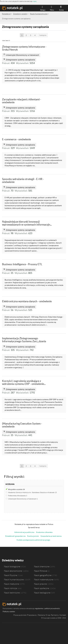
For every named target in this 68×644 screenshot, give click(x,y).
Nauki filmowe (41, 571)
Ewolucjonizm (33, 536)
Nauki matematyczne (44, 579)
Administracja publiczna (24, 532)
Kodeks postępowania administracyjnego (33, 540)
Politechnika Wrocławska (18, 496)
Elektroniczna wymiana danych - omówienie (27, 301)
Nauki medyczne (11, 584)
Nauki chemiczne (42, 566)
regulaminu (39, 608)
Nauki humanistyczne (14, 579)
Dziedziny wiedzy (13, 560)
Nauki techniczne (12, 593)
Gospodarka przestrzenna (51, 536)
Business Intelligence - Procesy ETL (22, 264)
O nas (48, 615)
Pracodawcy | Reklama (36, 615)
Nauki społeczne (42, 588)
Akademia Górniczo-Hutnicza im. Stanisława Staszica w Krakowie (32, 493)
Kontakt (63, 615)
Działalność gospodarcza (15, 536)
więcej (34, 1)
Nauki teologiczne (42, 593)
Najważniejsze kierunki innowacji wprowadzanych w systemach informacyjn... (27, 223)
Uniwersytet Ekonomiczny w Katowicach (23, 499)
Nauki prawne (40, 584)
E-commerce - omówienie (16, 139)
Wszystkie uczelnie (16, 489)
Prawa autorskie (20, 615)
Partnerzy (55, 615)
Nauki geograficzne (43, 575)
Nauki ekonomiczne (13, 571)
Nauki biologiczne (12, 566)
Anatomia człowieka (44, 532)
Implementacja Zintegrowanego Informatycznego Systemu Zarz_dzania (24, 340)
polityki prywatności (52, 608)
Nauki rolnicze (10, 588)
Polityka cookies (9, 611)
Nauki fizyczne (11, 575)
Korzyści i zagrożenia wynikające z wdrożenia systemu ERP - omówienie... (24, 382)
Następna (43, 35)
